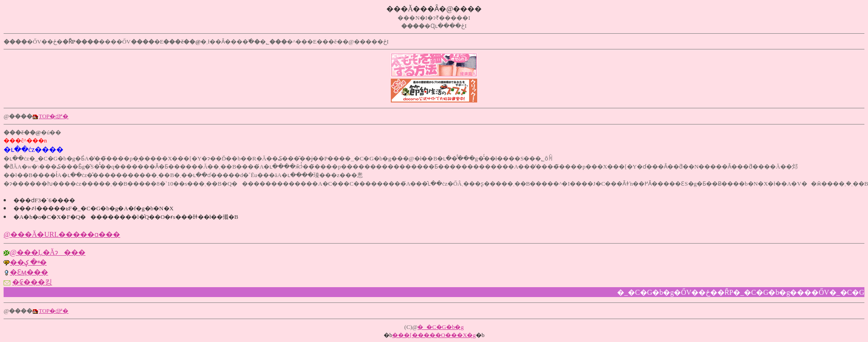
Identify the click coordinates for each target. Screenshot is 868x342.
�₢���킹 (32, 282)
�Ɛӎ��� (29, 272)
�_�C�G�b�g (441, 327)
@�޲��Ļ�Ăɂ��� (48, 252)
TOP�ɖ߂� (54, 116)
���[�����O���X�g (434, 335)
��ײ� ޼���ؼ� (28, 262)
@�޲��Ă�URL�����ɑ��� (62, 234)
